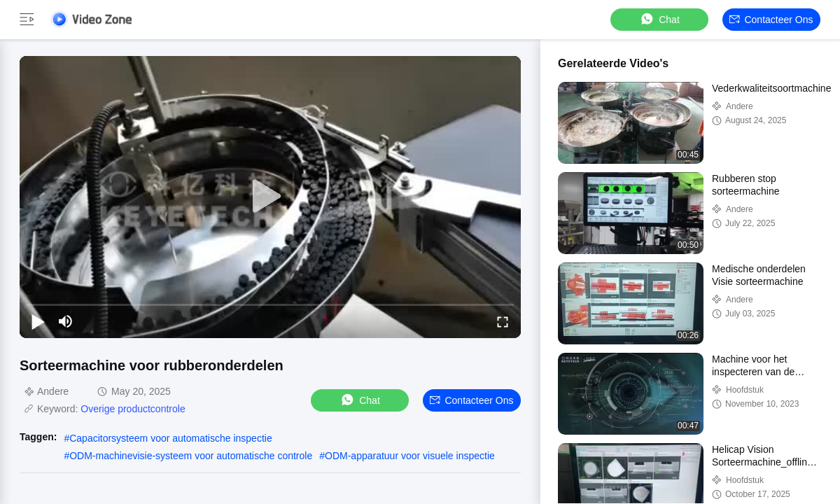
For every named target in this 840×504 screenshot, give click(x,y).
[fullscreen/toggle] (503, 321)
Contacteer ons (771, 20)
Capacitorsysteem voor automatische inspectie (170, 438)
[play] (270, 197)
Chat (659, 19)
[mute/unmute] (66, 321)
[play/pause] (38, 321)
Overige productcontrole (133, 409)
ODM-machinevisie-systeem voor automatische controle (191, 456)
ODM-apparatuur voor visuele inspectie (410, 456)
